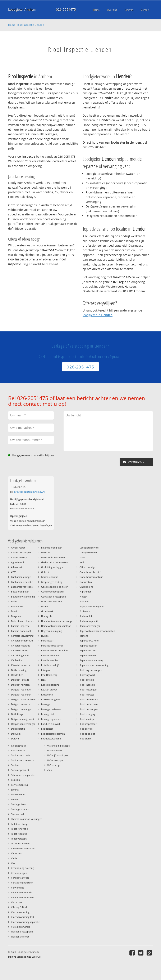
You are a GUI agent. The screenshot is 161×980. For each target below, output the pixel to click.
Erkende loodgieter (51, 548)
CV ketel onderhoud (22, 641)
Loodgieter (47, 729)
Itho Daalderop (49, 675)
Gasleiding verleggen (52, 567)
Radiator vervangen (90, 626)
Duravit (15, 739)
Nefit (82, 562)
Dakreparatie (18, 729)
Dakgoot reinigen (20, 685)
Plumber (84, 601)
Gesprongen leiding (52, 582)
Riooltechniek (19, 746)
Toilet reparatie (19, 834)
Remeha (84, 636)
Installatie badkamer (52, 646)
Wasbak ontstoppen (22, 932)
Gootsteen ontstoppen (54, 597)
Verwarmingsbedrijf (22, 892)
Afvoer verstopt (19, 557)
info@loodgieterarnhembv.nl (29, 492)
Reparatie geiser (88, 646)
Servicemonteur (20, 785)
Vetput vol (17, 902)
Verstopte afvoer (20, 878)
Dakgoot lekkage (20, 680)
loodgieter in (98, 315)
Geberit (45, 572)
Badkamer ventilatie (22, 587)
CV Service (17, 660)
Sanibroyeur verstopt (22, 760)
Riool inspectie (87, 685)
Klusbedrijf (47, 695)
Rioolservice (86, 729)
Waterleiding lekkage (58, 746)
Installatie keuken (51, 655)
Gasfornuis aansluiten (53, 557)
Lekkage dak (48, 714)
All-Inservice (18, 567)
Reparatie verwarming (91, 660)
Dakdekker (17, 675)
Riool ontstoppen (89, 709)
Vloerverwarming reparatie (25, 922)
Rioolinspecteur (88, 724)
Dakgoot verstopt (20, 704)
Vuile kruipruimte (20, 927)
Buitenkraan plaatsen (23, 621)
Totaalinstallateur (20, 843)
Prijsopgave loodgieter (92, 606)
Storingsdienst (19, 804)
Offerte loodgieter (89, 567)
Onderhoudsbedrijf (90, 572)
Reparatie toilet (88, 655)
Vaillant (15, 858)
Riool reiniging (87, 714)
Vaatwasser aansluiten (23, 848)
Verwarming (18, 888)
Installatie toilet (50, 660)
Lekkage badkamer (51, 709)
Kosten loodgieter (51, 699)
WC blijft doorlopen (58, 755)
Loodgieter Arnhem (22, 10)
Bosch (14, 611)
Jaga (43, 680)
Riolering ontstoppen (91, 670)
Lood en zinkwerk (51, 724)
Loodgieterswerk (88, 552)
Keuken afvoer (49, 690)
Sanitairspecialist (20, 770)
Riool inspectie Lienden (31, 25)
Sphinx (15, 790)
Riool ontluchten (89, 704)
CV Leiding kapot (20, 655)
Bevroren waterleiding (23, 597)
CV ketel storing (20, 650)
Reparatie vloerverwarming (94, 665)
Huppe (45, 636)
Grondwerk (47, 611)
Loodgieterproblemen (53, 734)
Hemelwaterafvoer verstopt (56, 626)
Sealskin (15, 780)
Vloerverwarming (20, 912)
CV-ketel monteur (21, 665)
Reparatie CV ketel (89, 641)
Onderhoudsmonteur (91, 577)
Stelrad (15, 799)
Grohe (45, 606)
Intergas (45, 670)
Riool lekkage (87, 695)
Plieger (83, 597)
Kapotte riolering (50, 685)
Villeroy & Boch (19, 907)
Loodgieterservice (89, 548)
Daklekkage (17, 714)
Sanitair (15, 765)
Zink (50, 770)
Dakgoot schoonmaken (24, 699)
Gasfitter (46, 552)
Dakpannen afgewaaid (23, 719)
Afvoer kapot (18, 548)
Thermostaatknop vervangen (27, 819)
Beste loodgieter (20, 592)
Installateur (47, 641)
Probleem (85, 611)
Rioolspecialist (87, 734)
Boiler (14, 601)
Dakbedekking (19, 670)
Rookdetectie (18, 750)
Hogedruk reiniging (52, 631)
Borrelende (17, 606)
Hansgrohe (47, 616)
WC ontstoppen (56, 760)
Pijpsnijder (85, 592)
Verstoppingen (19, 873)
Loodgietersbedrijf (51, 739)
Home (12, 25)
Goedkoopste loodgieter (54, 587)
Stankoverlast (18, 794)
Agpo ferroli (17, 562)
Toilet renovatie (19, 829)
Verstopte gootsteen (22, 883)
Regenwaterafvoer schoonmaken (97, 631)
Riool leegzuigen (88, 690)
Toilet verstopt (19, 839)
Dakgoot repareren (21, 695)
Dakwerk (16, 734)
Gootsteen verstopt (52, 601)
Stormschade (18, 814)
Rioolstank (85, 739)
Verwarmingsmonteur (23, 897)
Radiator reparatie (89, 621)
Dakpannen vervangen (23, 724)
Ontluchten (86, 582)
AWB (14, 572)
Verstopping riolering (22, 868)
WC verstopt (54, 765)
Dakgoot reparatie (21, 690)
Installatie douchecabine (54, 650)
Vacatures (16, 853)
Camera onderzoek (21, 631)
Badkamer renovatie (22, 582)
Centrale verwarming (22, 636)
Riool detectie (87, 680)
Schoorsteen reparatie (23, 775)
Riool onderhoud (89, 699)
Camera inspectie (20, 626)
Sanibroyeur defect (21, 755)
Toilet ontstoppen (21, 824)
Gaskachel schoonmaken (55, 562)
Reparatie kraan (88, 650)
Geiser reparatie (50, 577)
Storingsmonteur (20, 809)
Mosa (82, 557)
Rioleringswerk (87, 675)
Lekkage (46, 704)
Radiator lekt (86, 616)
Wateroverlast (55, 750)
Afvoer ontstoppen (21, 552)
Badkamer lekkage (21, 577)
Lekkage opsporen (51, 719)
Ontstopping (86, 587)
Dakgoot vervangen (22, 709)
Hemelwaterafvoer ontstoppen (58, 621)
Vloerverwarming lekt (23, 917)
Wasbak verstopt (20, 937)
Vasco (14, 863)
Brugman (16, 616)
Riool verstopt (87, 719)
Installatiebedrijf (50, 665)
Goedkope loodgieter (53, 592)
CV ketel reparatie (21, 646)
